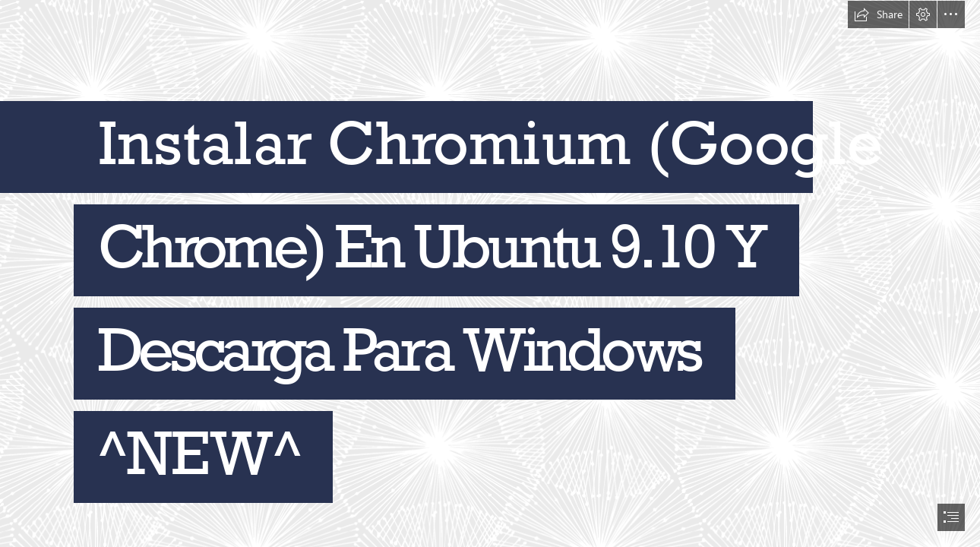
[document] (490, 273)
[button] (878, 14)
